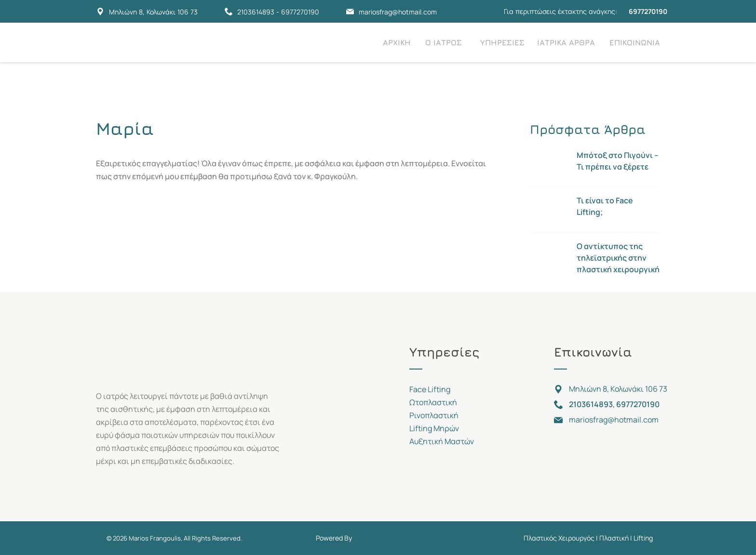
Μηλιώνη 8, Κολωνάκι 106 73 (153, 12)
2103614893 (256, 12)
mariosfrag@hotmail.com (398, 12)
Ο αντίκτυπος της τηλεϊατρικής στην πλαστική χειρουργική (618, 258)
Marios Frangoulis (155, 538)
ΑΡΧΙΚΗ (397, 42)
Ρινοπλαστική (434, 415)
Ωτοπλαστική (433, 402)
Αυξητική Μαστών (442, 441)
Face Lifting (430, 389)
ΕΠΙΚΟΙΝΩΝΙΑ (635, 42)
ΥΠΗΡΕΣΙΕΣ (502, 42)
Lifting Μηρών (434, 428)
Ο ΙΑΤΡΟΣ (444, 42)
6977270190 (300, 12)
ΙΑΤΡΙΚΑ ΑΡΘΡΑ (566, 42)
